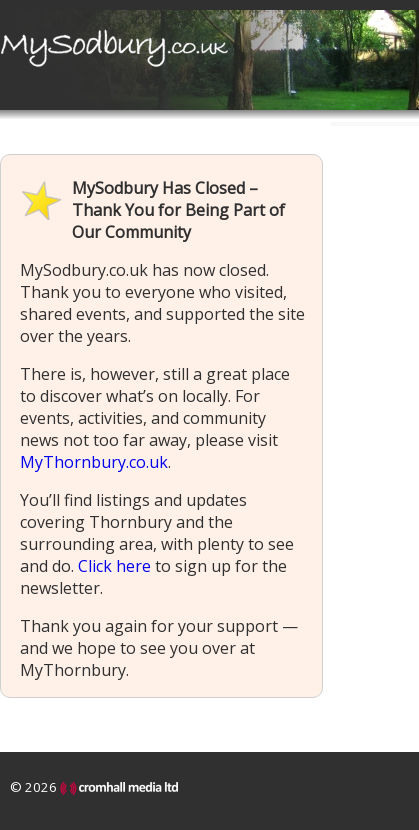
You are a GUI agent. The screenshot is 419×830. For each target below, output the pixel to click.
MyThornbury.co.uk (94, 462)
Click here (114, 566)
